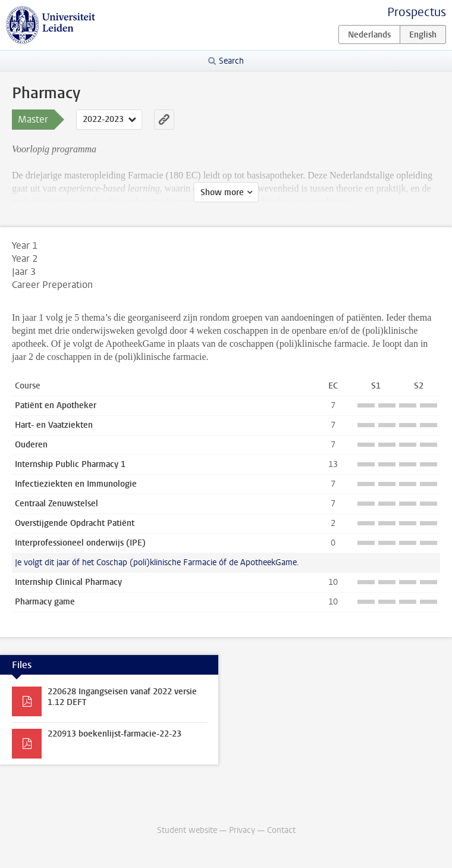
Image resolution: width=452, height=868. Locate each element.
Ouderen (31, 445)
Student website (187, 830)
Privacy (242, 830)
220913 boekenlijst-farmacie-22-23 (114, 734)
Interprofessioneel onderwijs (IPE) (80, 543)
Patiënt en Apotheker (56, 405)
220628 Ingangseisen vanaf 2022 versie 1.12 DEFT (122, 697)
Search (231, 61)
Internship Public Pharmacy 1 (70, 464)
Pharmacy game (45, 602)
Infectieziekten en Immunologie (76, 484)
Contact (281, 830)
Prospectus (417, 12)
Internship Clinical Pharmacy (68, 582)
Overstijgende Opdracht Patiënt (75, 523)
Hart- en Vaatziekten (54, 425)
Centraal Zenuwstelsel (56, 504)
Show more (222, 192)
